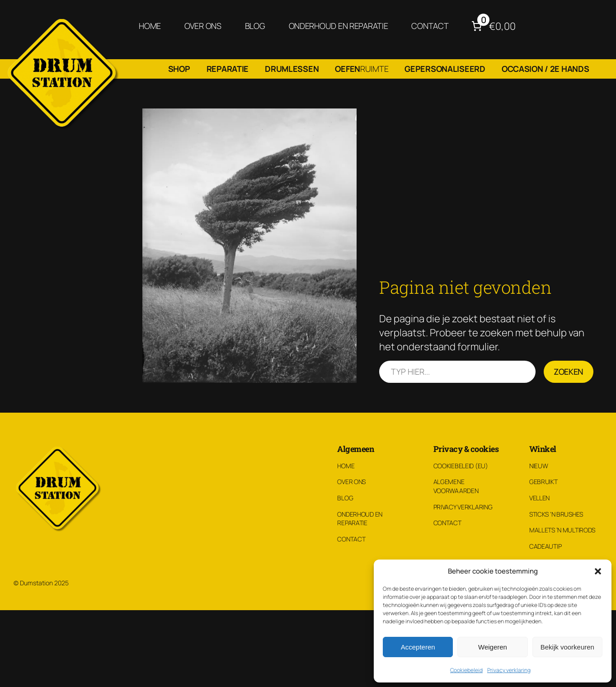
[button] (598, 571)
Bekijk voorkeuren (567, 647)
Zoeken (569, 372)
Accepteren (418, 647)
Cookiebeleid (466, 670)
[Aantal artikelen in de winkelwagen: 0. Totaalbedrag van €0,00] (492, 26)
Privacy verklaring (509, 670)
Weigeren (493, 647)
